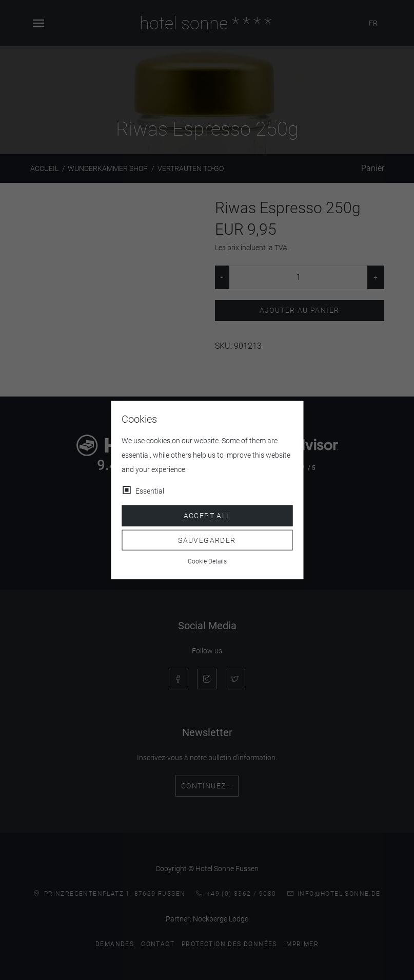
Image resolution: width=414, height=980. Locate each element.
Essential (150, 491)
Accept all (207, 516)
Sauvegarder (207, 540)
